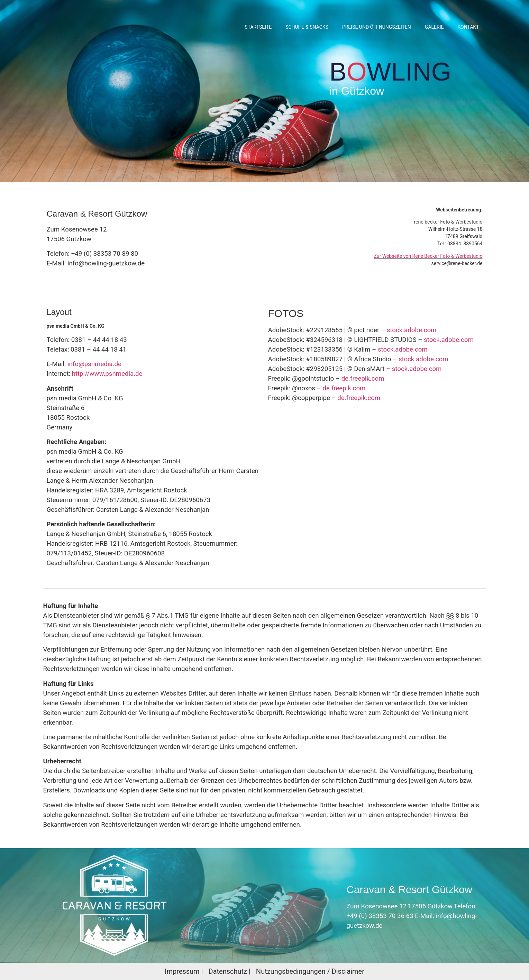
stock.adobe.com (412, 330)
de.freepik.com (363, 379)
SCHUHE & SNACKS (307, 27)
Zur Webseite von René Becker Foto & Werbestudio (428, 256)
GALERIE (434, 27)
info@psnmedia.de (94, 364)
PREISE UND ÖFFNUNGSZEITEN (377, 27)
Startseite (258, 27)
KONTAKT (468, 27)
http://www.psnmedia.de (107, 374)
